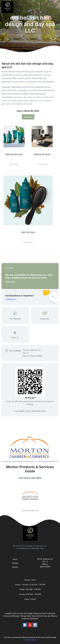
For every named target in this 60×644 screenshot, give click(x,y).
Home (15, 559)
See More (28, 117)
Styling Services (42, 154)
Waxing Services (14, 154)
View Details (14, 164)
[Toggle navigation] (56, 7)
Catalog (15, 563)
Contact (15, 567)
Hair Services (28, 232)
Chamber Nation (30, 640)
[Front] (8, 7)
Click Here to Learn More (30, 478)
